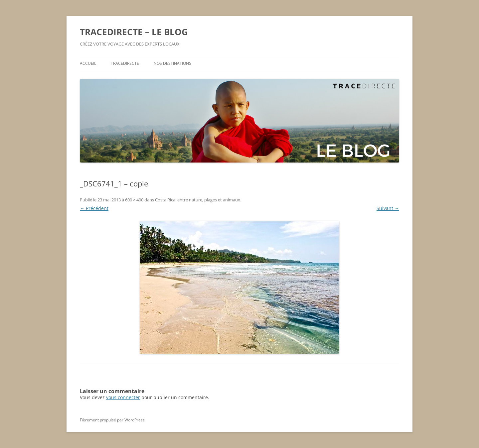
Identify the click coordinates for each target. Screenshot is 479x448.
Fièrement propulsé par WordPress (112, 420)
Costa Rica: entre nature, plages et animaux (198, 200)
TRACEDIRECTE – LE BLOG (134, 32)
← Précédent (94, 208)
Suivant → (388, 208)
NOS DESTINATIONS (172, 63)
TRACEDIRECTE (125, 63)
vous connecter (123, 397)
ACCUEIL (88, 63)
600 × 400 (134, 200)
